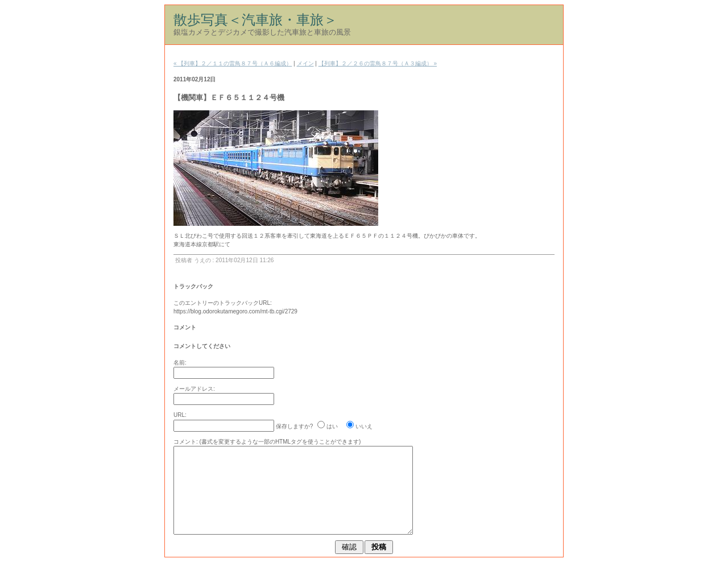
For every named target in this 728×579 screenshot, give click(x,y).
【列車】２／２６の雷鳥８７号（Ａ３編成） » (378, 63)
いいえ (364, 426)
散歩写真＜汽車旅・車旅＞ (255, 20)
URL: (180, 415)
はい (332, 426)
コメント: (186, 442)
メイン (305, 63)
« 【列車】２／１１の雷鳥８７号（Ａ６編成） (233, 63)
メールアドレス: (194, 389)
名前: (180, 363)
